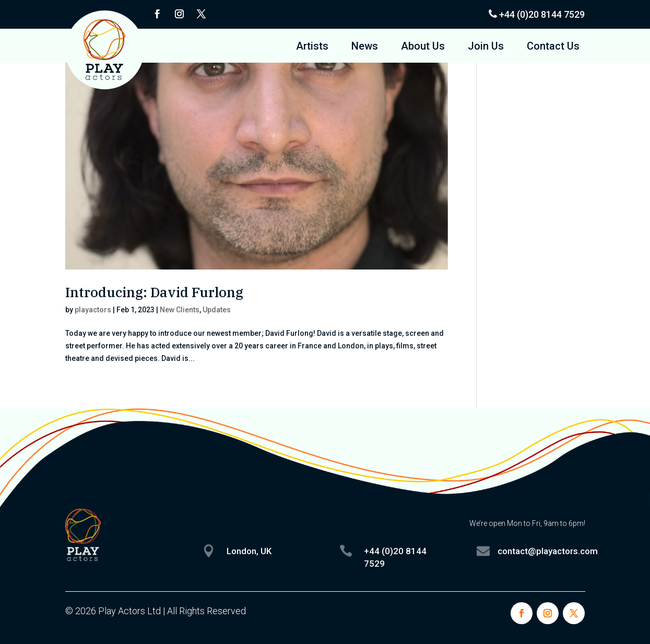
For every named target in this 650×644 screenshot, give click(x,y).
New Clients (180, 310)
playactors (93, 310)
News (365, 47)
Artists (312, 47)
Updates (217, 310)
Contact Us (553, 47)
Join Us (486, 47)
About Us (423, 47)
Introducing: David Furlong (154, 292)
